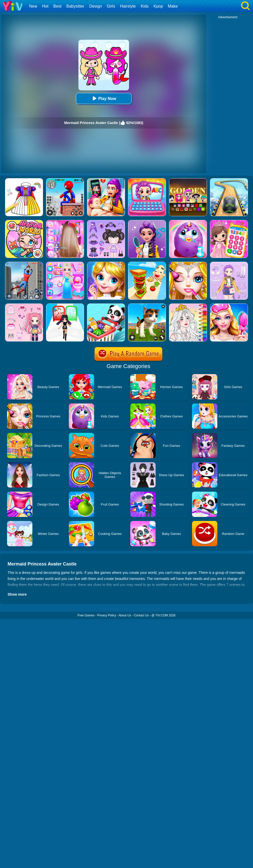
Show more (17, 594)
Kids (145, 6)
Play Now (104, 98)
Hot (45, 6)
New (33, 6)
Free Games (86, 615)
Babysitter (75, 6)
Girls (111, 6)
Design (96, 6)
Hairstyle (128, 6)
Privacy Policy (107, 615)
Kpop (158, 6)
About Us (125, 615)
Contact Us (141, 615)
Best (57, 6)
